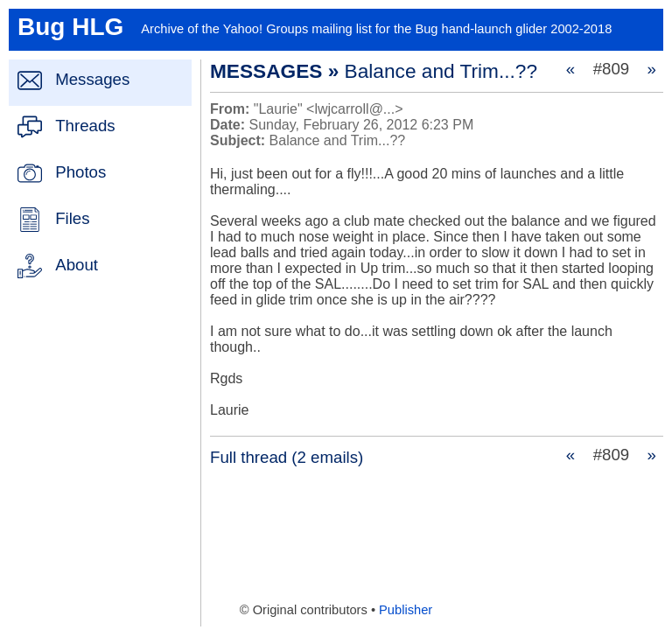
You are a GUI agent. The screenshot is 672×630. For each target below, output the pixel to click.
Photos (80, 172)
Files (72, 218)
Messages (92, 79)
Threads (85, 126)
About (77, 265)
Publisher (406, 610)
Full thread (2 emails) (287, 457)
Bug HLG (70, 27)
